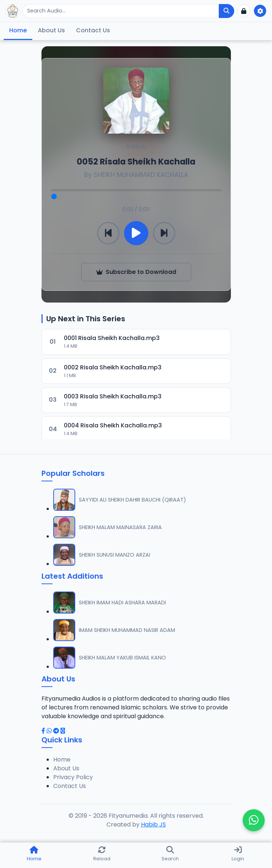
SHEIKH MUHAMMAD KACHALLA (141, 175)
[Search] (121, 11)
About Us (51, 30)
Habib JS (153, 824)
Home (18, 30)
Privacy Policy (73, 777)
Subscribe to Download (136, 272)
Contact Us (93, 30)
